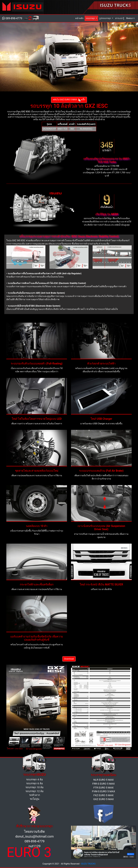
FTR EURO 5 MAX (104, 788)
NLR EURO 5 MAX (104, 780)
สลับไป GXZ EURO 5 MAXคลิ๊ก (69, 100)
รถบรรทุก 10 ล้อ (34, 787)
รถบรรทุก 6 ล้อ (34, 783)
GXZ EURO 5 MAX (103, 799)
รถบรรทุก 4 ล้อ (34, 779)
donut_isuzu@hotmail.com (35, 836)
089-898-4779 (12, 18)
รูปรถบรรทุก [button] (105, 18)
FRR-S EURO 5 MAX (103, 784)
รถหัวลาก (35, 795)
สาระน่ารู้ (120, 18)
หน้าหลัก (80, 18)
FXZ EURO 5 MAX (103, 795)
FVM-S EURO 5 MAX (103, 791)
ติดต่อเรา (131, 18)
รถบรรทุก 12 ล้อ (34, 791)
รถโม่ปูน (34, 799)
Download (69, 659)
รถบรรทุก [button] (91, 18)
